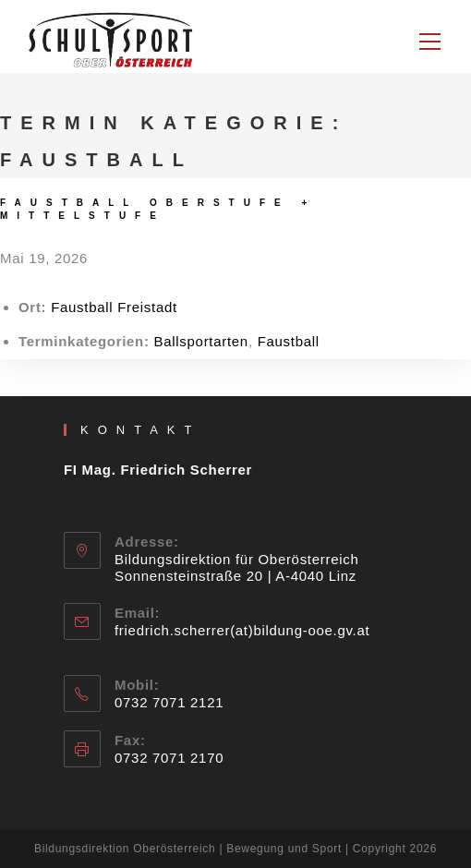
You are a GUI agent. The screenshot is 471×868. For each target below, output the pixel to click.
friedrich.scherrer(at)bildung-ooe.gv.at (242, 630)
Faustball (289, 341)
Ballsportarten (201, 341)
